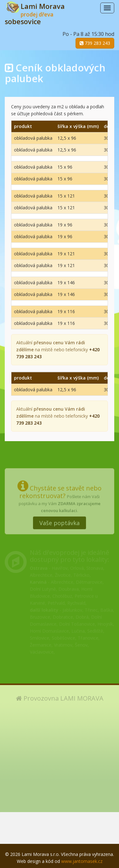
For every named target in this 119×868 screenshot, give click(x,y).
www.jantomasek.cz (82, 861)
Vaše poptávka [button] (60, 520)
